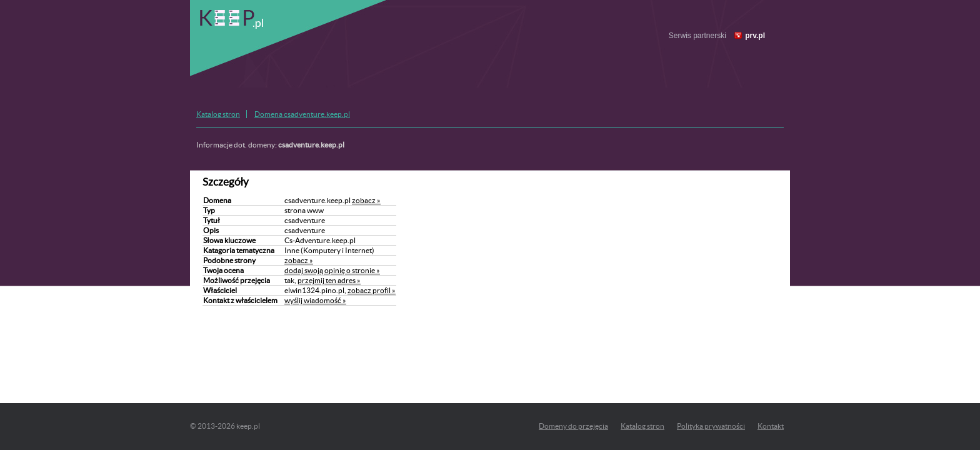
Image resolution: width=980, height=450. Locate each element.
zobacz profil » (372, 290)
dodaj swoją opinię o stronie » (332, 270)
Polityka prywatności (711, 426)
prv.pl (755, 36)
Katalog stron (218, 114)
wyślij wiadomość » (315, 300)
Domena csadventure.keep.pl (302, 114)
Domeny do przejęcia (573, 426)
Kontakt (771, 426)
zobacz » (366, 200)
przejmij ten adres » (329, 280)
